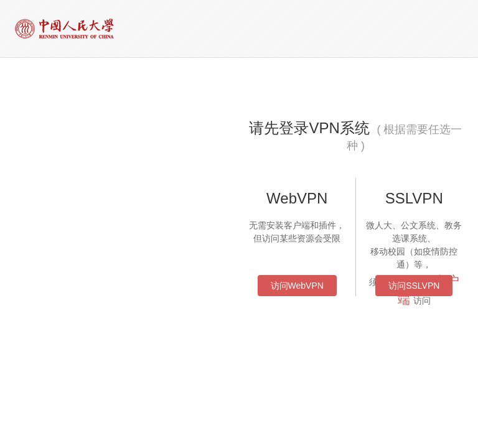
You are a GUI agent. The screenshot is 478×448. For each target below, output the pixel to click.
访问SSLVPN (414, 286)
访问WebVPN (297, 286)
